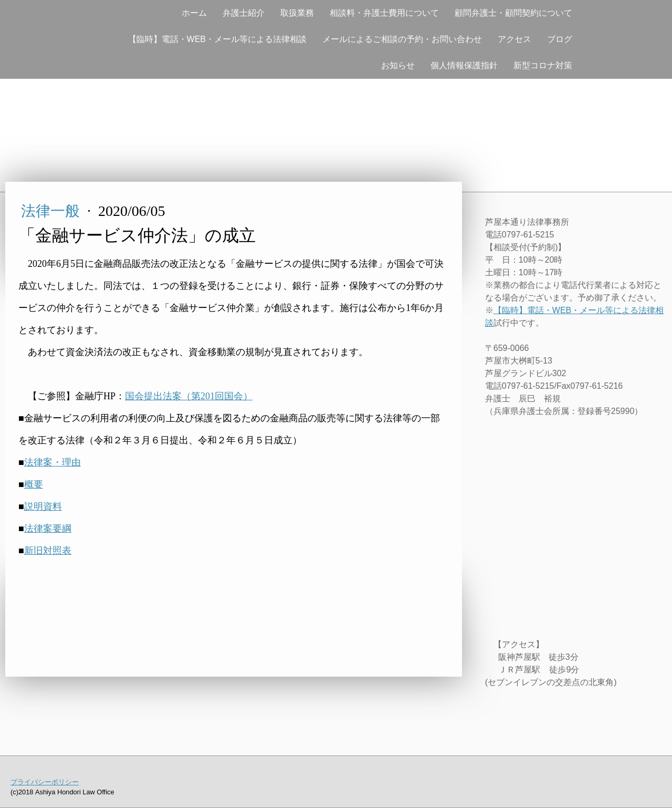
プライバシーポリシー (45, 782)
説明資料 (43, 506)
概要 (34, 484)
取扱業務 (297, 13)
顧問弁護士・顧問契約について (513, 13)
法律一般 (52, 211)
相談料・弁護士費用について (384, 13)
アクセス (514, 39)
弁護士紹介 (244, 13)
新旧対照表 (48, 551)
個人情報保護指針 (464, 65)
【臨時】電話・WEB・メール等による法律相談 (217, 39)
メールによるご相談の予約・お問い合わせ (402, 39)
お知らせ (398, 65)
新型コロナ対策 (543, 65)
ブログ (560, 39)
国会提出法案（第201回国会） (189, 396)
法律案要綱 (48, 529)
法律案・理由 (52, 462)
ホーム (194, 13)
